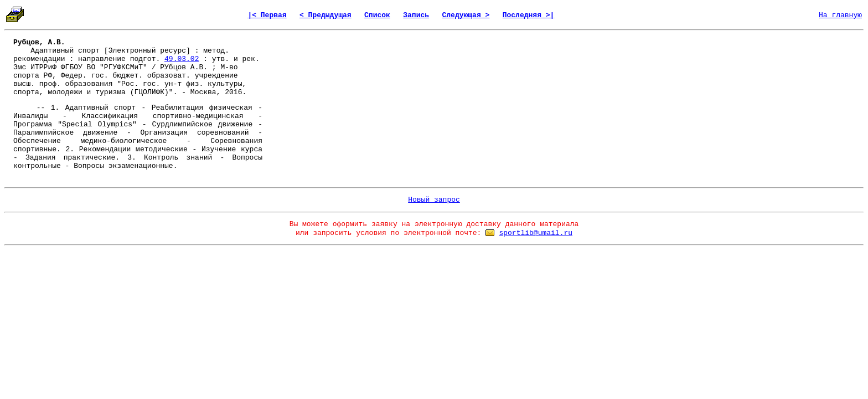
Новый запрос (434, 200)
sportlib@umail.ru (536, 233)
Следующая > (466, 15)
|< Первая (267, 15)
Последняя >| (529, 15)
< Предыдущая (325, 15)
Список (377, 15)
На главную (840, 15)
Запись (416, 15)
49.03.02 (182, 59)
